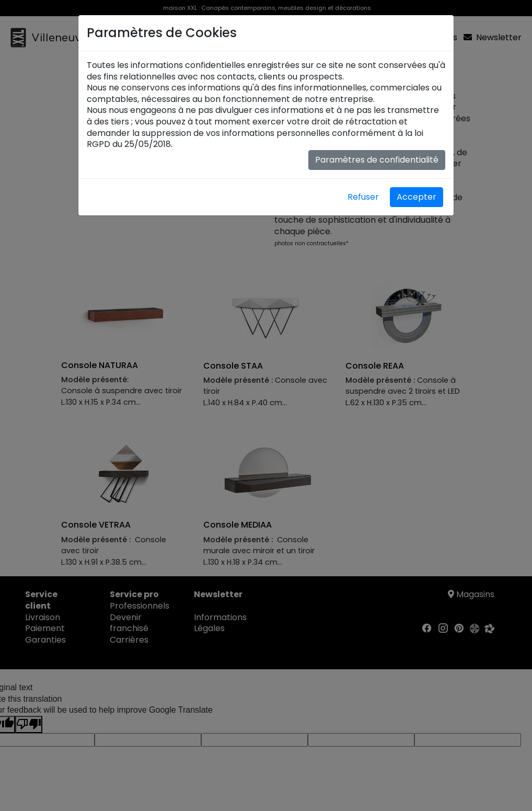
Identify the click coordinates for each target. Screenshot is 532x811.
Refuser (363, 197)
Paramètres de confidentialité (377, 160)
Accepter (417, 197)
